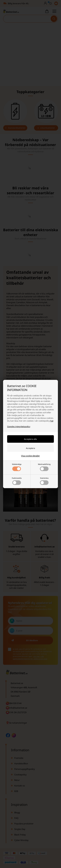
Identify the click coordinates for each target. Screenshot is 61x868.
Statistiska (44, 481)
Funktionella (17, 481)
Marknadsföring (44, 467)
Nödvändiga (17, 467)
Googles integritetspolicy (19, 427)
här (52, 421)
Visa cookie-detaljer (30, 456)
